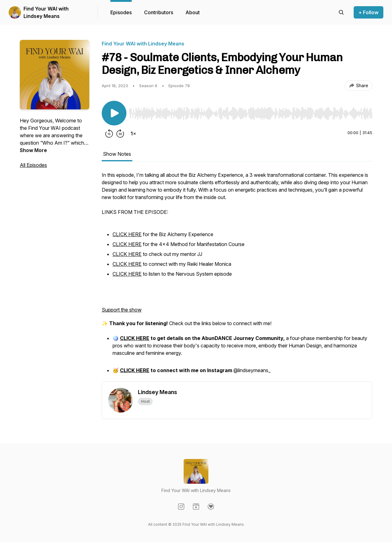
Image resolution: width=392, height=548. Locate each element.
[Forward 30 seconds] (120, 134)
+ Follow (369, 12)
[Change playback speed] (133, 134)
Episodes (121, 12)
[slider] (251, 113)
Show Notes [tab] (117, 154)
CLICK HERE (127, 234)
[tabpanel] (237, 276)
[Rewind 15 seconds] (109, 134)
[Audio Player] (251, 112)
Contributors (159, 12)
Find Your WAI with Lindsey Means (46, 12)
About (193, 12)
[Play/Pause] (114, 113)
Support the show (122, 310)
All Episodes (33, 165)
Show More (33, 150)
